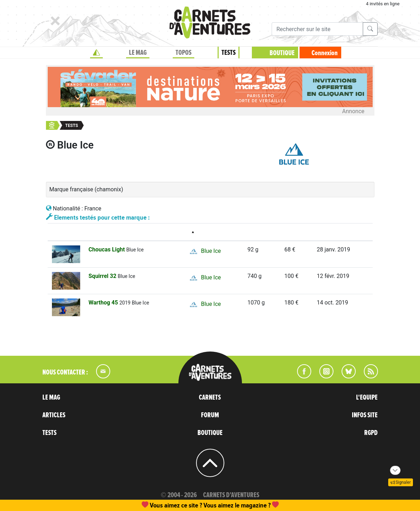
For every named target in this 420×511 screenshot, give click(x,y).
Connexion (325, 53)
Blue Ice (204, 251)
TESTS (229, 53)
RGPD (371, 433)
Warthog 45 (104, 303)
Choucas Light (108, 249)
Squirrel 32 (103, 276)
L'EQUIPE (367, 397)
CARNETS (210, 397)
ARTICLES (54, 415)
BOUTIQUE (282, 53)
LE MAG (138, 53)
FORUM (210, 415)
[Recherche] (317, 29)
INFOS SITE (365, 415)
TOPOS (184, 53)
